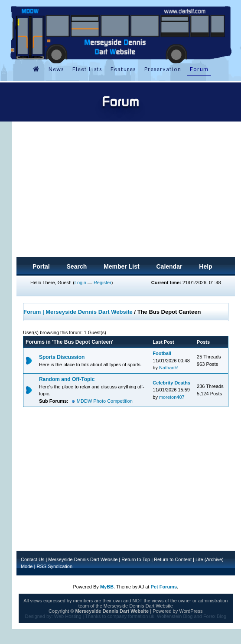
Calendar (169, 266)
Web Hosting (68, 616)
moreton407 (172, 397)
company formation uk (131, 616)
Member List (121, 266)
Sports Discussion (62, 357)
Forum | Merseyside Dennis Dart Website (78, 312)
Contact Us (33, 559)
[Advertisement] (126, 192)
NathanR (168, 368)
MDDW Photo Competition (105, 401)
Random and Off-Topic (67, 379)
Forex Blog (215, 616)
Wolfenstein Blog (175, 616)
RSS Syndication (54, 566)
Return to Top (136, 559)
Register (103, 283)
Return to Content (173, 559)
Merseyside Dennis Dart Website (83, 559)
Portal (41, 266)
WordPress (191, 611)
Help (205, 266)
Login (80, 283)
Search (77, 266)
